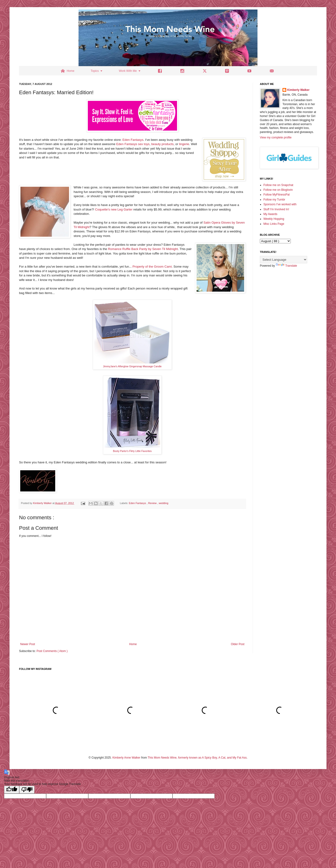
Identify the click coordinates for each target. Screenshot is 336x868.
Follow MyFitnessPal (277, 195)
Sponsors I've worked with (280, 204)
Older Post (238, 644)
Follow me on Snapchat (278, 185)
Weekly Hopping (274, 219)
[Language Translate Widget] (284, 260)
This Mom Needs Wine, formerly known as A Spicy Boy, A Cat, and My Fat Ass (197, 758)
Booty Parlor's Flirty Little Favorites (132, 451)
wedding (163, 503)
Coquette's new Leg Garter (114, 209)
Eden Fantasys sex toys (133, 144)
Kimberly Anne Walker (126, 758)
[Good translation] (12, 790)
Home (133, 644)
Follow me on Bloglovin (278, 190)
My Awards (270, 214)
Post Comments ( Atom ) (52, 651)
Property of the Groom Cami (152, 267)
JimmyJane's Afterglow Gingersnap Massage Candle (132, 366)
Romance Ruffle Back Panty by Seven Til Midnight (143, 249)
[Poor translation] (27, 790)
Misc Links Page (274, 224)
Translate (287, 266)
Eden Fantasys (133, 140)
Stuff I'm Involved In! (276, 209)
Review (153, 503)
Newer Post (28, 644)
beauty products (163, 144)
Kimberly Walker (298, 90)
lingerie (184, 144)
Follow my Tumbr (274, 200)
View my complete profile (276, 137)
